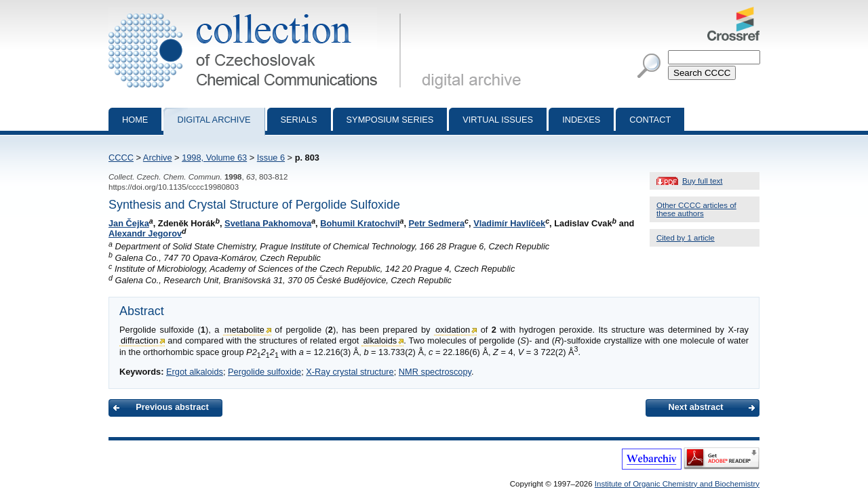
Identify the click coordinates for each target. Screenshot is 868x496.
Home (135, 120)
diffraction (139, 340)
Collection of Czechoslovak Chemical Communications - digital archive (257, 12)
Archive (158, 158)
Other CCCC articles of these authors (696, 209)
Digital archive (214, 120)
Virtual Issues (498, 120)
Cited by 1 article (686, 238)
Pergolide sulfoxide (264, 372)
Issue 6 (271, 158)
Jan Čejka (129, 223)
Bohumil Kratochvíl (360, 223)
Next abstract (695, 407)
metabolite (244, 330)
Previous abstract (172, 407)
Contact (650, 120)
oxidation (453, 330)
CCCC (121, 158)
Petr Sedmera (437, 223)
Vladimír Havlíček (509, 223)
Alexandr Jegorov (145, 233)
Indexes (581, 120)
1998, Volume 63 (214, 158)
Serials (299, 120)
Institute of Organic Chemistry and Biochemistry (677, 484)
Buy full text (703, 181)
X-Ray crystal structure (350, 372)
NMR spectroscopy (435, 372)
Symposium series (390, 120)
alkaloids (380, 340)
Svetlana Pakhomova (268, 223)
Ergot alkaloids (195, 372)
